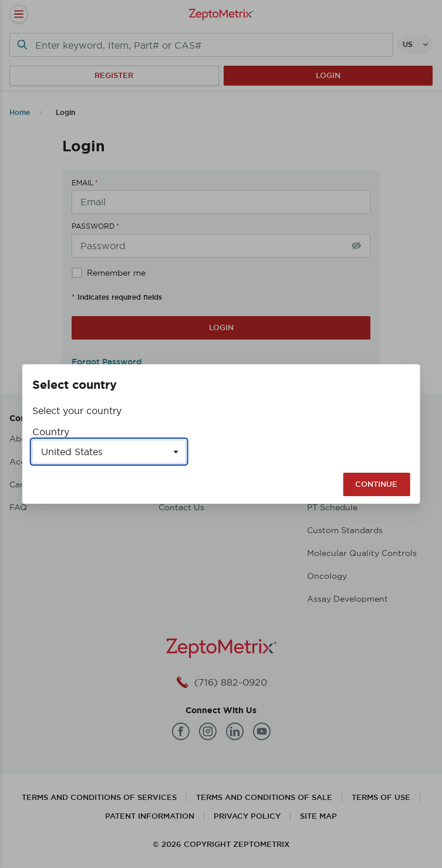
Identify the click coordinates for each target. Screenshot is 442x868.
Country (51, 432)
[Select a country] (109, 452)
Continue (376, 484)
